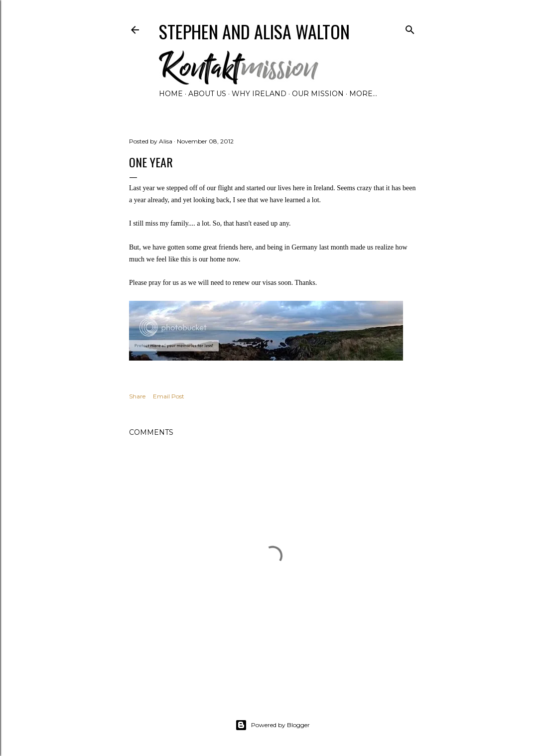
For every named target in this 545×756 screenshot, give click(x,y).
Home (171, 94)
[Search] (410, 28)
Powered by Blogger (272, 725)
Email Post (169, 396)
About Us (207, 94)
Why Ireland (259, 94)
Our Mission (318, 94)
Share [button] (137, 396)
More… (363, 94)
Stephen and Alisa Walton (254, 31)
